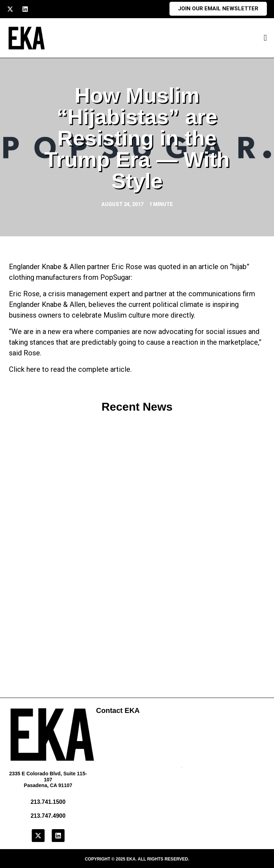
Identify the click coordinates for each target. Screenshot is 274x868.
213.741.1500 (48, 802)
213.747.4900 (48, 816)
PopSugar (116, 277)
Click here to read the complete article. (70, 369)
